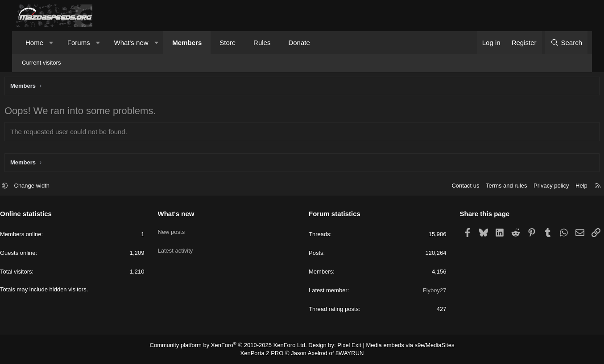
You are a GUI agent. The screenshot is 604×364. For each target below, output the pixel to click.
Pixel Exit (345, 346)
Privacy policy (535, 187)
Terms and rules (490, 187)
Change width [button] (49, 187)
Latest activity (184, 246)
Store (228, 43)
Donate (299, 43)
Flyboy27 (426, 292)
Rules (262, 43)
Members (187, 43)
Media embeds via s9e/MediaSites (402, 346)
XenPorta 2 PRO (265, 353)
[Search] (566, 43)
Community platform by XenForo (234, 346)
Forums (79, 43)
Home (34, 43)
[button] (52, 43)
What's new (131, 43)
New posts (180, 230)
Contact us (449, 187)
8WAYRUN (346, 353)
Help (565, 187)
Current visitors (41, 63)
